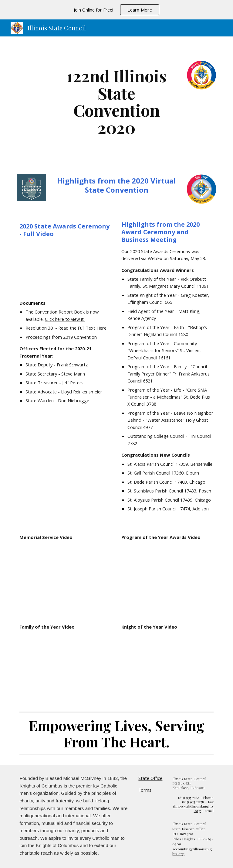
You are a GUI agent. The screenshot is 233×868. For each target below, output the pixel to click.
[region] (116, 10)
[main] (116, 101)
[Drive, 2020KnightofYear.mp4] (167, 665)
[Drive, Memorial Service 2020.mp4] (65, 575)
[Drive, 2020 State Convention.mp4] (65, 269)
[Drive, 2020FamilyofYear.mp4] (65, 665)
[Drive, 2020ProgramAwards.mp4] (167, 575)
